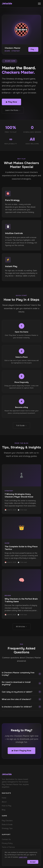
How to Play (7, 806)
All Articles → (22, 627)
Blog (4, 810)
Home (4, 798)
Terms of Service (8, 847)
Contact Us (6, 839)
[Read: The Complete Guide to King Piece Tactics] (21, 541)
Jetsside (7, 4)
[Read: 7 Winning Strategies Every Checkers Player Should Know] (21, 489)
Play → (33, 49)
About (4, 802)
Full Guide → (21, 426)
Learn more (23, 857)
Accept (33, 862)
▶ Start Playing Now (22, 751)
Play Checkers (7, 821)
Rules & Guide (7, 824)
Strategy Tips (7, 828)
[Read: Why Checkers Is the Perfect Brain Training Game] (21, 594)
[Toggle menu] (39, 4)
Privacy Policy (7, 843)
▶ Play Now (11, 102)
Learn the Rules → (13, 110)
